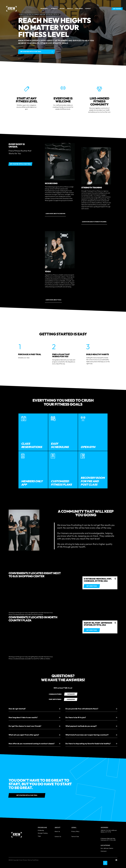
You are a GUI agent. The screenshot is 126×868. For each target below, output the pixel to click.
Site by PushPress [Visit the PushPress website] (33, 860)
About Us (57, 831)
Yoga (39, 836)
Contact (88, 9)
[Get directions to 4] (92, 586)
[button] (45, 9)
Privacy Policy (75, 831)
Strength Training (43, 833)
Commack (104, 851)
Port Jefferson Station (107, 848)
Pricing (62, 9)
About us (70, 9)
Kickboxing (41, 830)
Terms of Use (75, 836)
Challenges (79, 9)
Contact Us (58, 836)
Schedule (54, 9)
